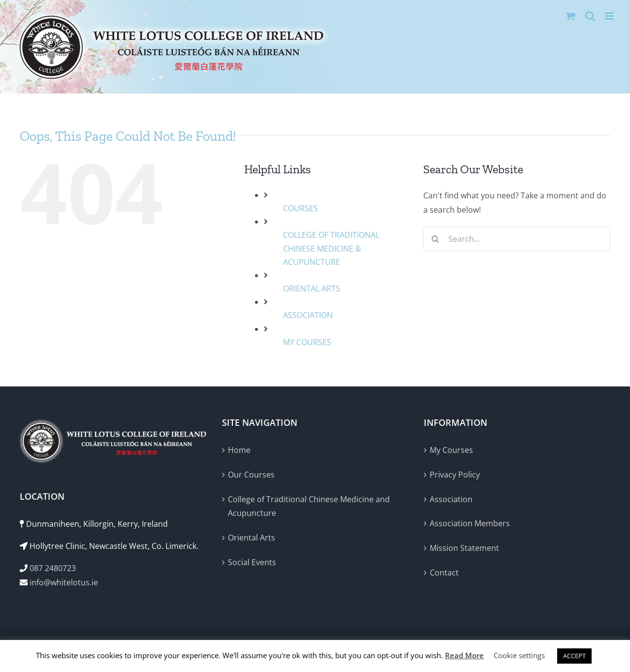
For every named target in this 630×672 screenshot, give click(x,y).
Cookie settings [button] (519, 655)
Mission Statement (464, 548)
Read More (464, 655)
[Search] (436, 239)
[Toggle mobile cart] (570, 16)
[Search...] (517, 239)
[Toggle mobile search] (590, 16)
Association (451, 499)
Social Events (252, 562)
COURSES (300, 208)
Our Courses (251, 475)
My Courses (451, 450)
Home (239, 450)
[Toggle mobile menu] (610, 16)
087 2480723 (53, 568)
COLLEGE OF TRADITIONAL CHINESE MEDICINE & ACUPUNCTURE (331, 248)
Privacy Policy (455, 475)
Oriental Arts (252, 538)
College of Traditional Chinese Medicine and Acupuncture (309, 506)
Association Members (470, 523)
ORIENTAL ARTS (312, 288)
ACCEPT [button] (574, 656)
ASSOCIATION (308, 315)
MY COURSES (307, 342)
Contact (444, 573)
